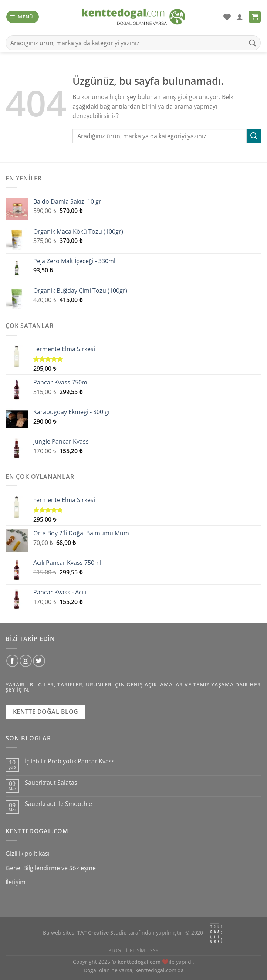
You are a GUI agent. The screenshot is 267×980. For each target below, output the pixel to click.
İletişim (16, 882)
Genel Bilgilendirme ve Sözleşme (51, 868)
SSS (154, 951)
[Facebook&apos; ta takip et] (12, 661)
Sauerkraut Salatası (52, 783)
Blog (115, 951)
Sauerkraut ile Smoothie (58, 804)
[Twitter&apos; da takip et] (39, 661)
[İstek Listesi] (227, 17)
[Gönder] (253, 43)
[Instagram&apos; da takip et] (26, 661)
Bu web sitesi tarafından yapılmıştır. (113, 933)
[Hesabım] (240, 17)
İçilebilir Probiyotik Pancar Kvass (70, 761)
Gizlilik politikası (28, 854)
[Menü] (23, 17)
